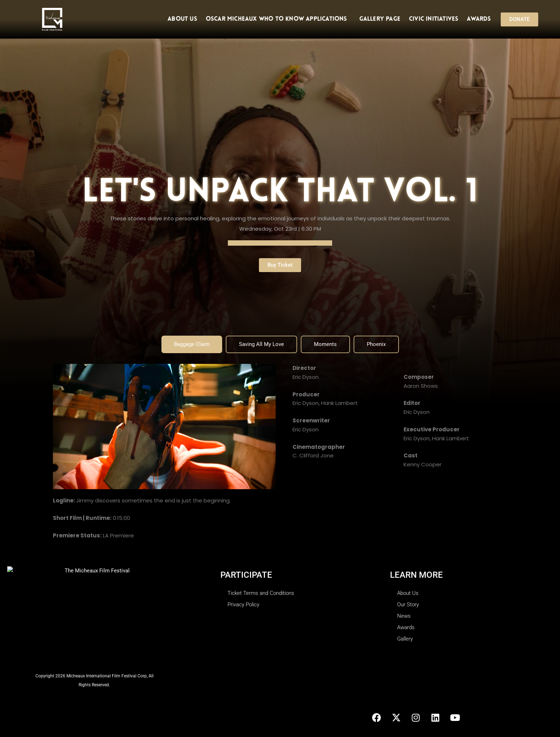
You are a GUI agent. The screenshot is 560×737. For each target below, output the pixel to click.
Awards (479, 19)
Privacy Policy (243, 605)
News (404, 616)
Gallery (405, 639)
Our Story (408, 605)
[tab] (192, 344)
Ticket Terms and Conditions (261, 593)
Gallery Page (380, 19)
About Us (182, 19)
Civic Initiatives (434, 19)
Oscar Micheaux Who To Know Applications (278, 19)
